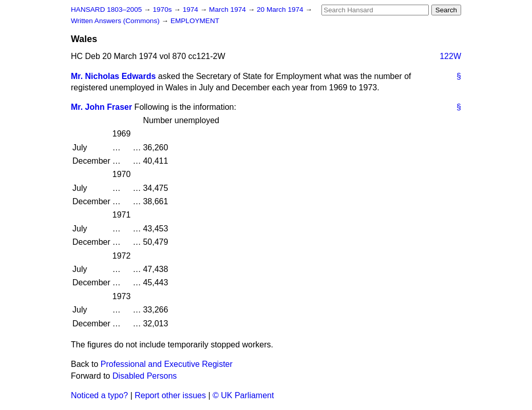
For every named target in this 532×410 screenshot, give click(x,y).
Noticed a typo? (99, 395)
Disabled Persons (145, 376)
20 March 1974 (281, 9)
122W (450, 56)
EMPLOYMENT (195, 21)
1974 (192, 9)
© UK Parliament (243, 395)
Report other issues (170, 395)
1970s (163, 9)
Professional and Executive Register (167, 364)
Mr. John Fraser (101, 107)
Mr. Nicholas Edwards (113, 76)
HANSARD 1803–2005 (106, 9)
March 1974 (229, 9)
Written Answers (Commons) (116, 21)
